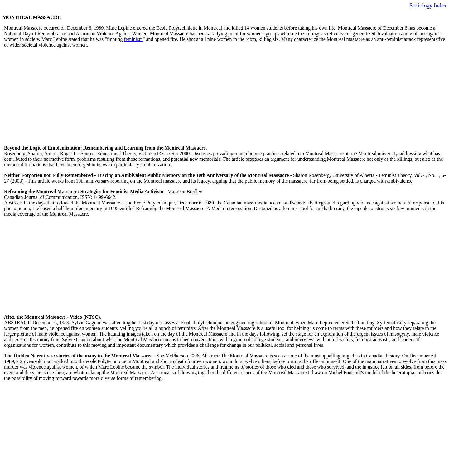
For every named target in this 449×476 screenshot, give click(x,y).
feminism (133, 39)
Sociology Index (428, 6)
